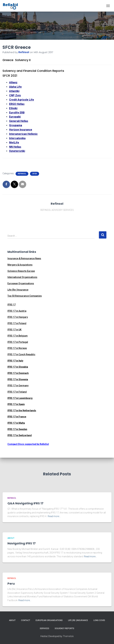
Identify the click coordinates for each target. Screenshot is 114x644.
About (12, 620)
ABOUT (11, 538)
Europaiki (15, 117)
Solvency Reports (64, 628)
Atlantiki (14, 91)
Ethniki (13, 108)
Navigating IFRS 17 (22, 543)
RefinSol (22, 174)
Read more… (54, 516)
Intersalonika (17, 138)
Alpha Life (15, 87)
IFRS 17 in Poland (17, 323)
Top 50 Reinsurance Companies (25, 296)
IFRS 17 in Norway (17, 348)
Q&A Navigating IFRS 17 (25, 503)
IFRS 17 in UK (14, 330)
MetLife (14, 143)
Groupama (16, 125)
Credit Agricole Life (22, 100)
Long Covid (99, 620)
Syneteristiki (17, 151)
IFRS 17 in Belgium (18, 336)
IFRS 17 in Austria (17, 311)
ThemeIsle (68, 636)
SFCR (35, 174)
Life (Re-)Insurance (18, 290)
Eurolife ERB (17, 113)
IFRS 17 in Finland (17, 392)
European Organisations (21, 283)
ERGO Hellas (17, 104)
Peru (11, 584)
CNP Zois (15, 95)
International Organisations (22, 277)
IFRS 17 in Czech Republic (21, 354)
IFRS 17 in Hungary (18, 317)
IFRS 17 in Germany (18, 386)
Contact (26, 620)
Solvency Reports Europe (21, 271)
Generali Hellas (19, 121)
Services (44, 628)
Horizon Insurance (21, 130)
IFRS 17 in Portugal (18, 342)
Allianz (13, 82)
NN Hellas (15, 147)
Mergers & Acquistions (20, 265)
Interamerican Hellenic (23, 134)
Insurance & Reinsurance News (24, 258)
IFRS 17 (12, 305)
